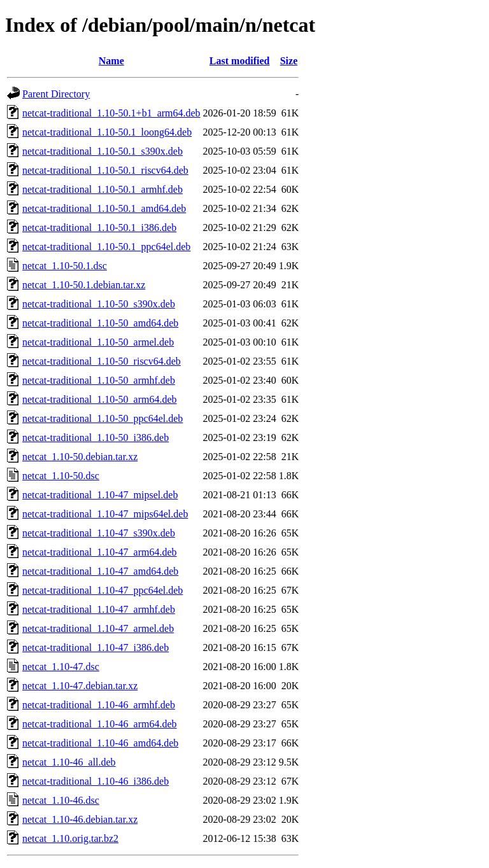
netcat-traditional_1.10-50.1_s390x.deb (103, 151)
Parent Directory (56, 94)
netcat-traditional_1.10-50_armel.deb (98, 342)
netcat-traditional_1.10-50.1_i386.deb (99, 227)
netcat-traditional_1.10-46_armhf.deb (99, 705)
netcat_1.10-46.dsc (61, 800)
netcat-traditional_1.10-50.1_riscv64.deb (105, 170)
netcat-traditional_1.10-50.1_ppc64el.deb (106, 247)
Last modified (240, 61)
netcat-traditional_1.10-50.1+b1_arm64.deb (111, 113)
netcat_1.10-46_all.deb (69, 762)
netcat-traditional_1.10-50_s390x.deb (99, 304)
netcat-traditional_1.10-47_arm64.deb (100, 552)
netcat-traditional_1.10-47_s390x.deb (99, 533)
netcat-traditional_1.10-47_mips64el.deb (105, 514)
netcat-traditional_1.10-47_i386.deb (96, 647)
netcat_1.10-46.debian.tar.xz (80, 819)
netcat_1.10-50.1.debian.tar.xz (84, 285)
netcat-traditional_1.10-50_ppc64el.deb (103, 418)
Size (289, 61)
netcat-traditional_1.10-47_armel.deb (98, 628)
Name (111, 61)
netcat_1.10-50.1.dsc (65, 266)
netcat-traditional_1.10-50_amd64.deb (100, 323)
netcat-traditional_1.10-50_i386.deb (96, 437)
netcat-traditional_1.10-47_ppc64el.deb (103, 590)
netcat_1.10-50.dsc (61, 476)
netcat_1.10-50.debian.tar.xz (80, 457)
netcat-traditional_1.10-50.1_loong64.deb (107, 132)
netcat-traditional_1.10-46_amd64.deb (100, 743)
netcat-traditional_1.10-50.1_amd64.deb (104, 208)
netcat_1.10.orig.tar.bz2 (70, 838)
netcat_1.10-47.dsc (61, 667)
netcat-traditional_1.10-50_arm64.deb (100, 399)
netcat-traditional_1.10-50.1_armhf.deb (103, 189)
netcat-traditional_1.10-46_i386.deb (96, 781)
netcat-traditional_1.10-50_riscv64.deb (102, 361)
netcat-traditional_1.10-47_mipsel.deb (100, 495)
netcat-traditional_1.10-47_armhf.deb (99, 609)
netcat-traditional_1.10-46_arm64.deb (100, 724)
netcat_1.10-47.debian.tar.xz (80, 686)
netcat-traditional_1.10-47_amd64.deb (100, 571)
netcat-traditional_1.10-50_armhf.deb (99, 380)
